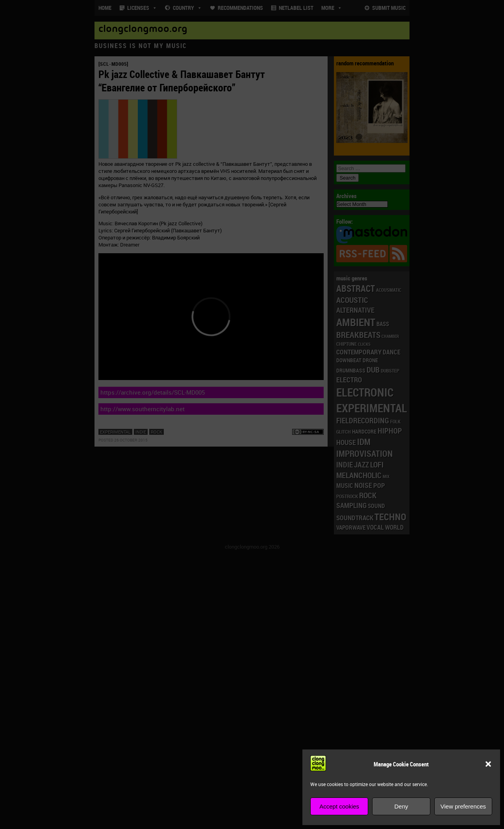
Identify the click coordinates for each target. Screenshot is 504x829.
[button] (488, 764)
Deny (401, 806)
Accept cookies (339, 806)
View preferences (463, 806)
